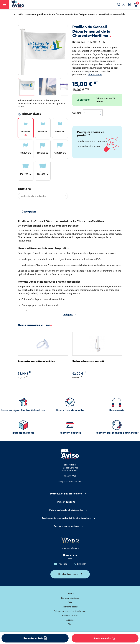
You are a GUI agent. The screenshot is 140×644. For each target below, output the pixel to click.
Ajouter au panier (104, 638)
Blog (70, 624)
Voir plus (68, 314)
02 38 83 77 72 (70, 476)
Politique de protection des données (70, 611)
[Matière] (43, 196)
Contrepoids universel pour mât (88, 361)
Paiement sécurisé (70, 616)
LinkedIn (82, 564)
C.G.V (70, 602)
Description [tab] (29, 212)
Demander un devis (35, 638)
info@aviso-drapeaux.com (70, 482)
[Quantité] (91, 113)
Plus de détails (95, 75)
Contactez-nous (68, 574)
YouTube (63, 564)
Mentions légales (70, 607)
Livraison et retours (70, 598)
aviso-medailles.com (70, 548)
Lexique (70, 594)
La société (70, 620)
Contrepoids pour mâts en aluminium (36, 361)
